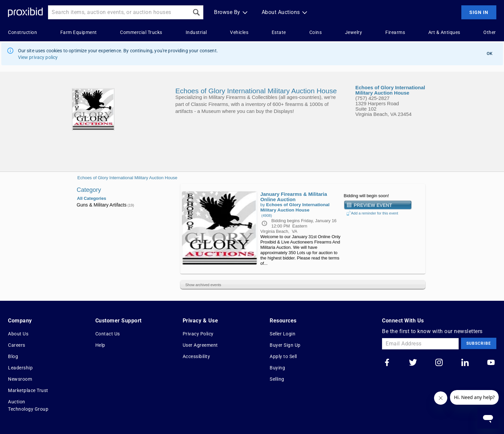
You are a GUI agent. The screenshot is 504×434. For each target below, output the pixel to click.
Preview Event (373, 205)
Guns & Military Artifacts (105, 205)
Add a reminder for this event (372, 213)
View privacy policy (38, 57)
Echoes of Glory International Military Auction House (127, 178)
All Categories (91, 198)
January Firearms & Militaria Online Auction (294, 197)
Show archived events (203, 285)
